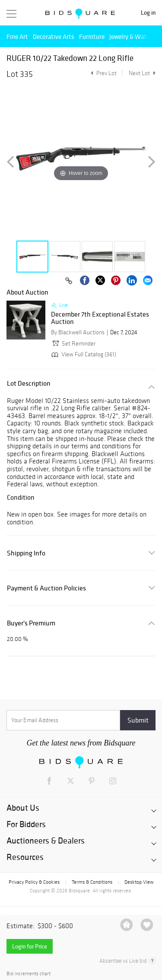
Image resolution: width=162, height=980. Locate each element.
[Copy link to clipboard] (69, 281)
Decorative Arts (54, 36)
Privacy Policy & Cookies (34, 882)
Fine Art (17, 36)
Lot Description (29, 383)
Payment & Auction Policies (46, 588)
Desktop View (139, 882)
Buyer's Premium (31, 623)
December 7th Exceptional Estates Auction (100, 318)
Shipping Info (26, 553)
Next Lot (142, 73)
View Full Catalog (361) (83, 354)
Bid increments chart (29, 974)
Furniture (92, 36)
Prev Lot (103, 73)
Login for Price (30, 946)
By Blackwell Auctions (78, 332)
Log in (148, 13)
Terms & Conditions (92, 882)
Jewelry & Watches (134, 36)
